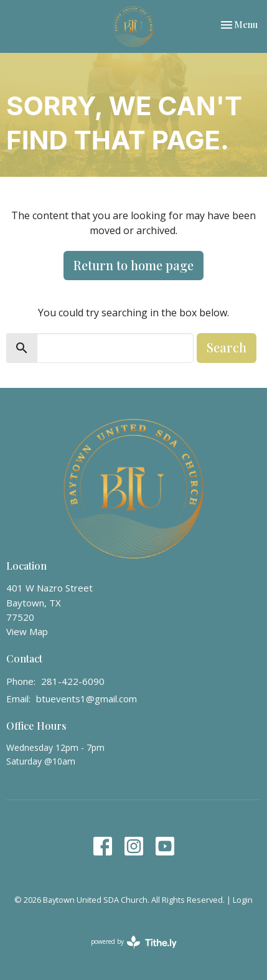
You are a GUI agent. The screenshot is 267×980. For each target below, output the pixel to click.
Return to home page (133, 265)
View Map (27, 631)
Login (243, 900)
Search (227, 347)
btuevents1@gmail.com (87, 699)
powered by (134, 942)
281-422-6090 (73, 681)
